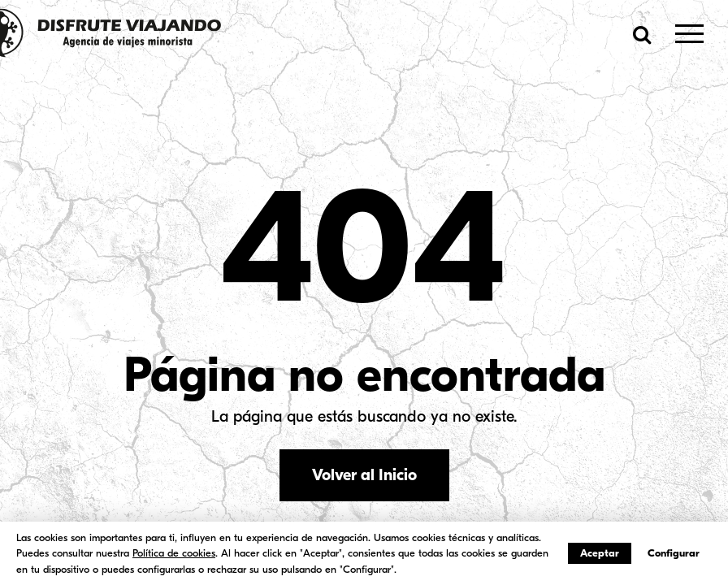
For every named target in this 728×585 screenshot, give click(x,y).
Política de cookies (174, 553)
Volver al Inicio (364, 475)
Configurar (674, 553)
